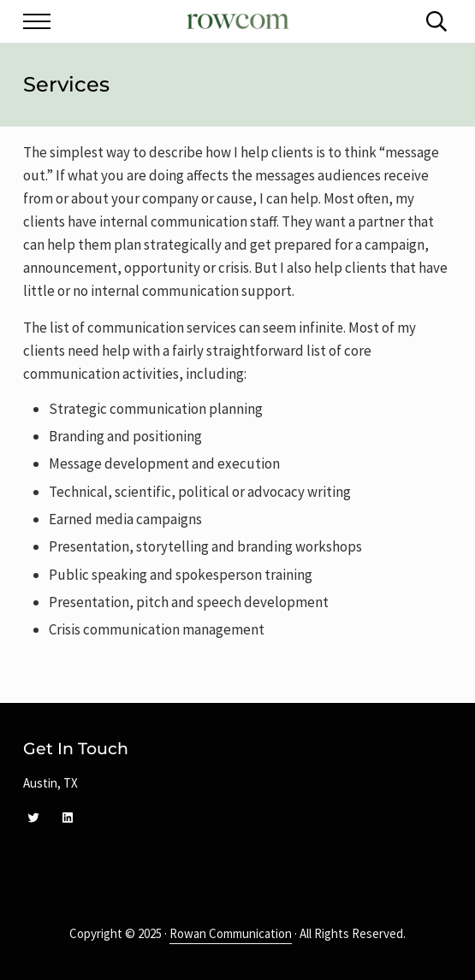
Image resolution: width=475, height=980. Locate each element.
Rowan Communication (231, 933)
